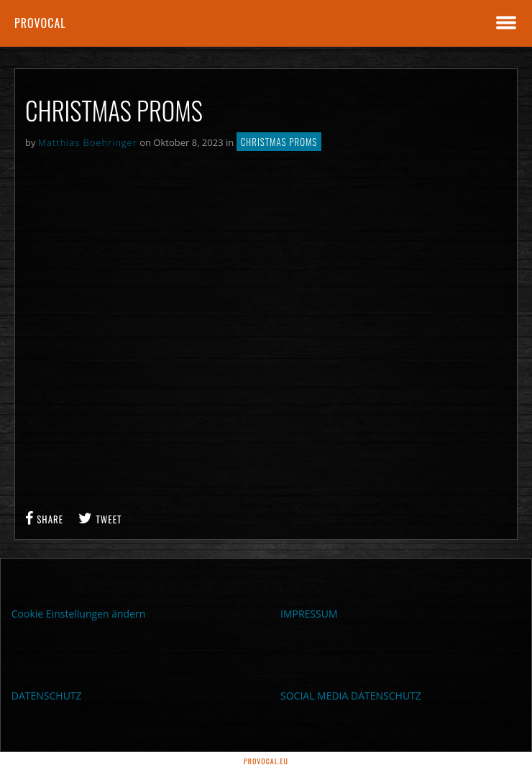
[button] (26, 744)
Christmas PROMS (279, 142)
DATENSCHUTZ (47, 696)
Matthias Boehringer (88, 142)
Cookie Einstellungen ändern (79, 614)
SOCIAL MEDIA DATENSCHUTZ (351, 696)
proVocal (40, 23)
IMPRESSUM (309, 614)
